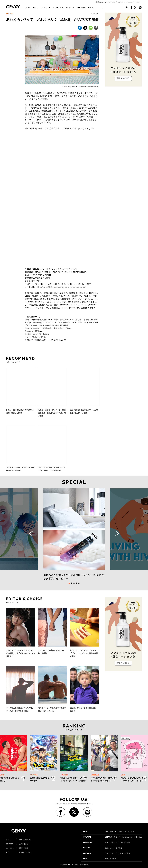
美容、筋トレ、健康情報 (103, 848)
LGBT (36, 8)
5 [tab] (79, 583)
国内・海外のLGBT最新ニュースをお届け (109, 832)
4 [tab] (76, 583)
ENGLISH (137, 2)
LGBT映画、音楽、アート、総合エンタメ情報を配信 (113, 837)
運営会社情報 (17, 848)
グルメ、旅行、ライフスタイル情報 (107, 842)
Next (117, 533)
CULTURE (46, 8)
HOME (27, 8)
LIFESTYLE (58, 8)
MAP (48, 278)
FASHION (81, 8)
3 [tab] (74, 583)
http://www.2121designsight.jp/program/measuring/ (61, 287)
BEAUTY (70, 8)
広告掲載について (19, 852)
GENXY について (18, 840)
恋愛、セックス (100, 859)
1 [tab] (69, 583)
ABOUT (130, 2)
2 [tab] (72, 583)
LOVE (91, 8)
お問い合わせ (17, 844)
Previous (31, 533)
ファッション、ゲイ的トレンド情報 (107, 853)
